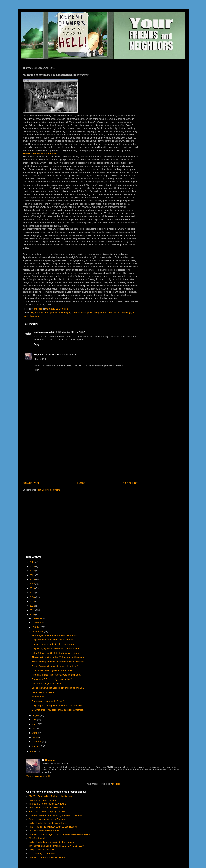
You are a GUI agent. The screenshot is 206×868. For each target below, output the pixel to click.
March (36, 737)
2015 (33, 593)
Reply (37, 344)
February (37, 742)
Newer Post (31, 483)
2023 (33, 566)
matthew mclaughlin (45, 332)
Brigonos (39, 354)
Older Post (131, 483)
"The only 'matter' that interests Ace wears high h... (57, 675)
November (38, 623)
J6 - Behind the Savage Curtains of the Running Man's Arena (59, 834)
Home (81, 483)
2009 (33, 752)
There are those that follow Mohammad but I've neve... (59, 657)
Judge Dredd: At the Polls (42, 850)
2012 (33, 606)
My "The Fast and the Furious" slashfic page (51, 796)
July (35, 720)
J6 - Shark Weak (37, 838)
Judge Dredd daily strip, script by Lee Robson (52, 842)
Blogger (116, 784)
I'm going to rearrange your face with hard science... (58, 706)
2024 (33, 562)
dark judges (64, 312)
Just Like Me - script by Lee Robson (47, 819)
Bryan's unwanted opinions (44, 312)
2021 (33, 575)
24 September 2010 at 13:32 (70, 332)
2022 (33, 571)
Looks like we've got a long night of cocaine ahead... (58, 688)
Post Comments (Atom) (48, 490)
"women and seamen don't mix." (48, 701)
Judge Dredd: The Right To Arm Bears (48, 823)
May (35, 729)
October (37, 627)
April (35, 733)
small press (87, 312)
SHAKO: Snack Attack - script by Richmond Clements (56, 815)
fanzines (76, 312)
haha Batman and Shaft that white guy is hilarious (56, 653)
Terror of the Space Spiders (43, 800)
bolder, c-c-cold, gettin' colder (46, 684)
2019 (33, 579)
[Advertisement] (81, 452)
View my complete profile (39, 776)
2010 (33, 615)
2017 (33, 584)
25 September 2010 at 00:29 (63, 354)
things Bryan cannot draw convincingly (113, 312)
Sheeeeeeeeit (39, 697)
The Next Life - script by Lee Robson (47, 857)
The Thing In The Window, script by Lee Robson (53, 827)
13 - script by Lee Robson (42, 854)
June (35, 724)
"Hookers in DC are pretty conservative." (52, 679)
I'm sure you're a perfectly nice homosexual (53, 644)
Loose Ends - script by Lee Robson (47, 808)
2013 (33, 601)
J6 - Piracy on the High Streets (44, 831)
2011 (33, 610)
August (36, 715)
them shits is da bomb (43, 692)
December (38, 618)
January (37, 746)
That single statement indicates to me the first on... (57, 635)
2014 (33, 597)
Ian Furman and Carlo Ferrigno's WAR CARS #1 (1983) (57, 846)
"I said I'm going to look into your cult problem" (55, 666)
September (38, 632)
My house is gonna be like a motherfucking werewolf (58, 662)
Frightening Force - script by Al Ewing (48, 804)
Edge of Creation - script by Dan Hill (47, 812)
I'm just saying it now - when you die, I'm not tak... (56, 648)
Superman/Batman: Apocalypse (40, 153)
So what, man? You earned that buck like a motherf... (58, 710)
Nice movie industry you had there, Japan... (53, 670)
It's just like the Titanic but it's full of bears (52, 640)
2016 (33, 588)
